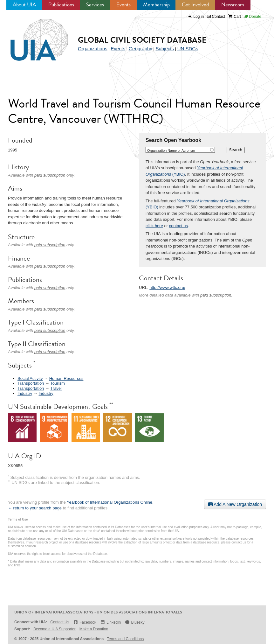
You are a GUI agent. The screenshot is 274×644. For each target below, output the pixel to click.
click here (154, 226)
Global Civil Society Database (142, 40)
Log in (199, 17)
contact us (178, 226)
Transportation (31, 383)
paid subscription (216, 295)
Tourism (58, 383)
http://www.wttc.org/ (167, 287)
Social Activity (30, 378)
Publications (61, 5)
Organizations (93, 49)
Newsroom (233, 5)
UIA (32, 36)
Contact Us (60, 622)
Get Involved (195, 5)
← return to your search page (35, 508)
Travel (56, 388)
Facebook (85, 622)
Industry (25, 393)
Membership (156, 5)
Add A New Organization (235, 504)
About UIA (24, 5)
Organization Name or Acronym (171, 150)
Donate (253, 17)
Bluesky (134, 622)
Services (95, 5)
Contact (216, 17)
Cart (235, 17)
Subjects (165, 49)
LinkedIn (111, 622)
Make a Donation (94, 629)
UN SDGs (188, 49)
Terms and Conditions (125, 639)
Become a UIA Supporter (55, 629)
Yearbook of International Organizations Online (110, 502)
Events (123, 5)
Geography (140, 49)
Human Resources (66, 378)
